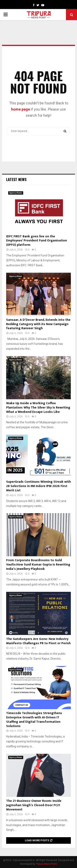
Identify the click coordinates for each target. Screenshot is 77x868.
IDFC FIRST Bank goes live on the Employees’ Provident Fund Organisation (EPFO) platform (37, 241)
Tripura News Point (46, 864)
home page (21, 109)
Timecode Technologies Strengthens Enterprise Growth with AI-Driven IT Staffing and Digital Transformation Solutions (34, 720)
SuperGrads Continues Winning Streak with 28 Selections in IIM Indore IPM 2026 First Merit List (38, 486)
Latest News (16, 179)
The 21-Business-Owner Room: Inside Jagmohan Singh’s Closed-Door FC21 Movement (34, 805)
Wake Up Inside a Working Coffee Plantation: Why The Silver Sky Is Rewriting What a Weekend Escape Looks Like (38, 408)
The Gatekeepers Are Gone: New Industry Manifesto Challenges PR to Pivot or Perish (38, 641)
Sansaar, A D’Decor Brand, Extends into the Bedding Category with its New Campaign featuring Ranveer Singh (38, 324)
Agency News (16, 193)
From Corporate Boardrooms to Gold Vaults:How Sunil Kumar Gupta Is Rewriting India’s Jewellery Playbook (38, 565)
